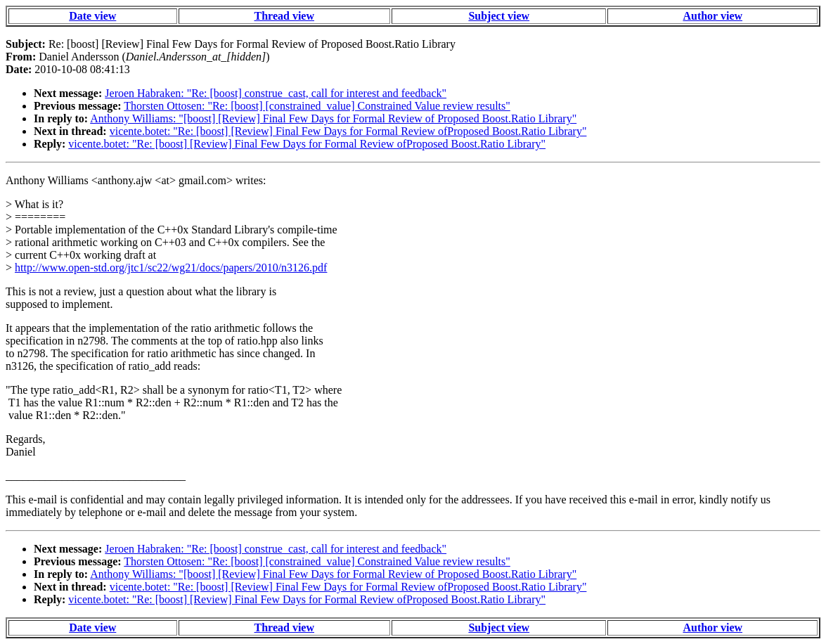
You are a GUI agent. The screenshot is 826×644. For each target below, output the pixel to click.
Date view (92, 16)
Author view (712, 16)
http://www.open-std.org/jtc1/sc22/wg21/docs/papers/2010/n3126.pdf (171, 268)
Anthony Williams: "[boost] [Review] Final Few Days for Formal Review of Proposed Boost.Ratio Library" (333, 118)
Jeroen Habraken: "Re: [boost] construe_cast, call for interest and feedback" (276, 93)
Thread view (284, 16)
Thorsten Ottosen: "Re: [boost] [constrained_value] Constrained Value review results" (317, 106)
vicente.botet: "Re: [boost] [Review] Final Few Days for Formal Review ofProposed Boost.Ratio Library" (348, 131)
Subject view (499, 16)
